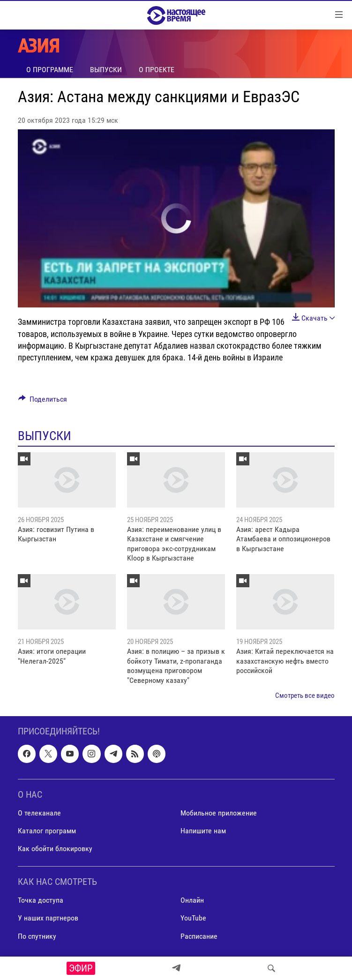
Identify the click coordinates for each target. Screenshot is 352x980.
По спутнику (37, 936)
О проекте (157, 70)
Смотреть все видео (305, 696)
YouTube (193, 918)
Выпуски (106, 70)
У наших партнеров (48, 918)
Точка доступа (41, 901)
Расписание (199, 936)
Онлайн (192, 901)
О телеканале (39, 813)
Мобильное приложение (219, 813)
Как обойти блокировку (55, 849)
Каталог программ (47, 831)
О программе (50, 70)
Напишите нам (203, 831)
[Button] (43, 401)
